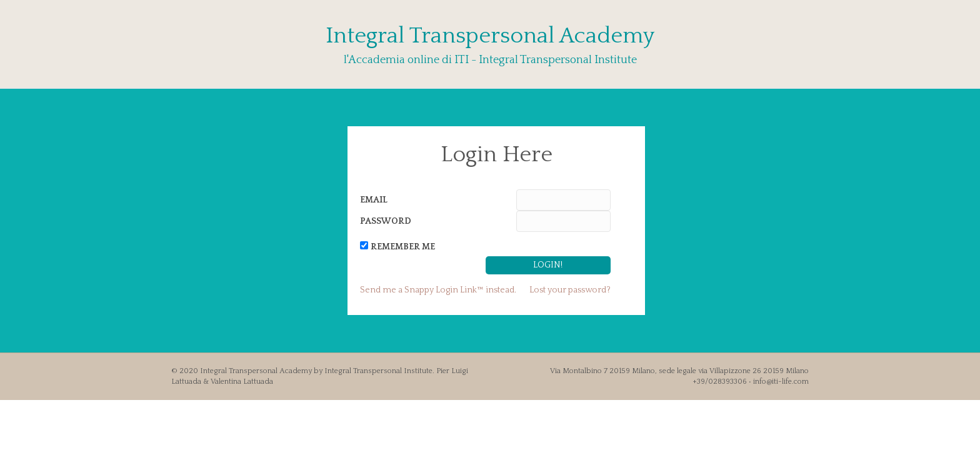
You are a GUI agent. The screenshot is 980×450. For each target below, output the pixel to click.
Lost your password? (570, 290)
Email (374, 200)
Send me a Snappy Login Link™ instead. (438, 290)
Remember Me (403, 247)
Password (386, 221)
